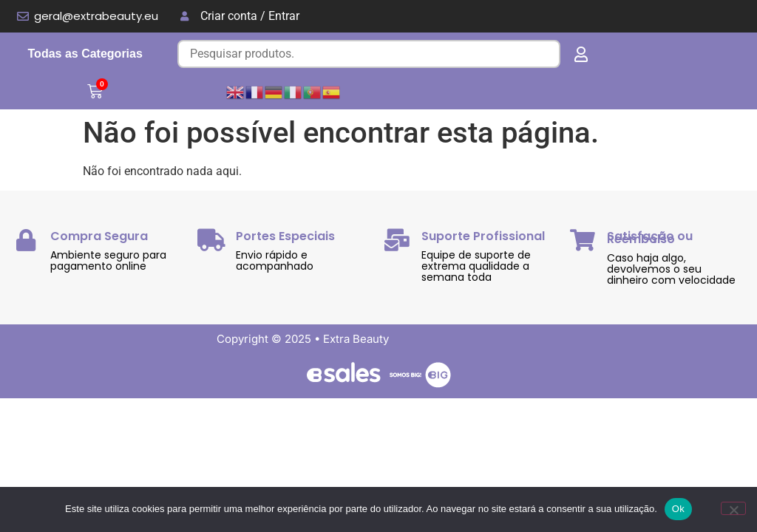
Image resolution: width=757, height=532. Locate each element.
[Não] (733, 508)
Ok (678, 509)
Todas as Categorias (85, 54)
